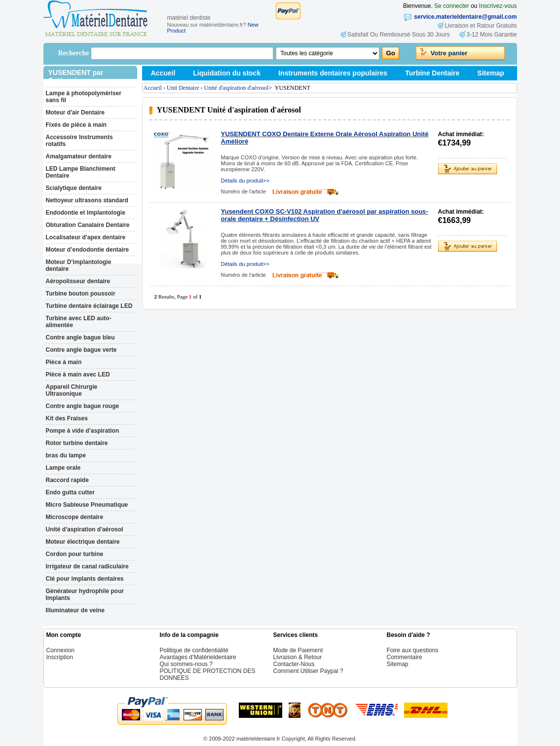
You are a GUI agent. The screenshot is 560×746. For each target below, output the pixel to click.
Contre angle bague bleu (80, 337)
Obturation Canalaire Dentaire (88, 225)
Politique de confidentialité (194, 650)
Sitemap (490, 73)
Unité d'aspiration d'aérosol (85, 529)
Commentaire (405, 657)
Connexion (60, 650)
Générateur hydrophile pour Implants (85, 595)
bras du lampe (66, 455)
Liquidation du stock (227, 73)
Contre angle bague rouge (83, 406)
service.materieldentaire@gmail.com (465, 17)
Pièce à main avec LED (78, 374)
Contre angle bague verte (81, 350)
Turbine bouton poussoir (81, 294)
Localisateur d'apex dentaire (86, 237)
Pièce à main (64, 362)
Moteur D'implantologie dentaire (79, 265)
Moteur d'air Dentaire (75, 112)
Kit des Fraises (67, 418)
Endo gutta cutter (70, 492)
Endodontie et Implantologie (86, 213)
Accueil (163, 73)
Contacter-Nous (294, 664)
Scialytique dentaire (74, 188)
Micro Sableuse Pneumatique (87, 505)
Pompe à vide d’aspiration (83, 431)
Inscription (60, 657)
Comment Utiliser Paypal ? (308, 671)
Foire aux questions (413, 650)
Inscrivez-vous (498, 6)
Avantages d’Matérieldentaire (198, 657)
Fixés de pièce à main (76, 125)
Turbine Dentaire (432, 73)
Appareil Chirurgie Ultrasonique (72, 390)
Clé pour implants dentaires (85, 579)
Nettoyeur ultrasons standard (87, 200)
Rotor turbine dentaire (77, 443)
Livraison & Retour (298, 657)
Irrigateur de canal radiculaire (87, 566)
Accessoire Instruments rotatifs (79, 141)
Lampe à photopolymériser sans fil (84, 97)
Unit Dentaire (183, 88)
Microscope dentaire (75, 517)
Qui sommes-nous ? (186, 664)
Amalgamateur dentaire (79, 156)
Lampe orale (63, 468)
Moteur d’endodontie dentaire (88, 250)
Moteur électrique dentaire (83, 542)
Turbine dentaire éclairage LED (89, 306)
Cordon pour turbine (75, 554)
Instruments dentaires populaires (333, 73)
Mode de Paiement (298, 650)
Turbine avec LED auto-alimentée (79, 322)
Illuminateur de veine (75, 610)
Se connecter (452, 6)
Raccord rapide (67, 480)
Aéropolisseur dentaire (78, 281)
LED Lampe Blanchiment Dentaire (81, 172)
